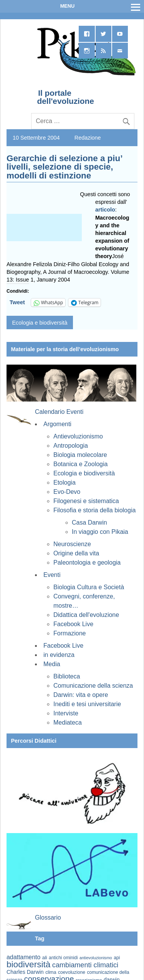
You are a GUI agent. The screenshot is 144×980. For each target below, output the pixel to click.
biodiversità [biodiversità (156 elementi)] (28, 964)
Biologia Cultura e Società (89, 587)
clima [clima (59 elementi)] (51, 972)
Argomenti (57, 424)
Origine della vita (76, 553)
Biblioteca (67, 676)
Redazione (88, 138)
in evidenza (59, 655)
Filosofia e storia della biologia (94, 510)
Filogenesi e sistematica (86, 501)
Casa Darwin (89, 522)
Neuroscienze (72, 544)
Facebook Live (73, 624)
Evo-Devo (67, 492)
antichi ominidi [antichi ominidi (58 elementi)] (63, 958)
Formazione (70, 633)
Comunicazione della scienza (93, 686)
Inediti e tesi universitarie (87, 704)
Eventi (52, 575)
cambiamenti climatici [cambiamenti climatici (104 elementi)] (85, 965)
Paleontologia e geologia (87, 562)
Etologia (65, 482)
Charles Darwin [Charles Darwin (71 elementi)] (25, 972)
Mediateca (68, 722)
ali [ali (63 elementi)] (45, 957)
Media (52, 664)
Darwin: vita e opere (81, 695)
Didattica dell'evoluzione (86, 615)
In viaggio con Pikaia (100, 532)
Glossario (48, 917)
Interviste (66, 713)
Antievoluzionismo (78, 436)
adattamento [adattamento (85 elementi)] (23, 957)
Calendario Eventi (59, 412)
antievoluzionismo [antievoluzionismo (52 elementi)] (96, 958)
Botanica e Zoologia (80, 464)
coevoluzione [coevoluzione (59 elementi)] (72, 972)
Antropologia (71, 446)
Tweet (17, 302)
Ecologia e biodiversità (40, 323)
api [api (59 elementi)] (117, 958)
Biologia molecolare (80, 455)
